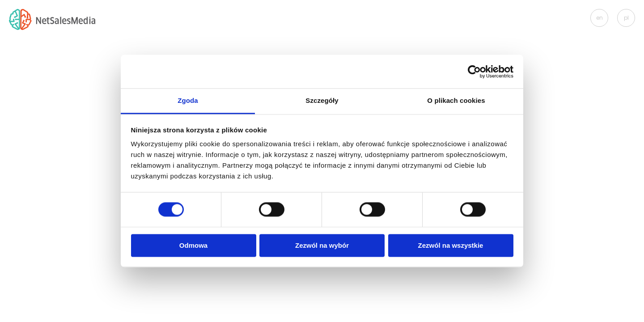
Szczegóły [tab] (322, 100)
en (600, 18)
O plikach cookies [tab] (456, 100)
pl (626, 18)
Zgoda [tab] (188, 100)
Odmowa (193, 245)
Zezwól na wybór (322, 245)
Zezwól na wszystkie (451, 245)
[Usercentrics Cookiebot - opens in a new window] (474, 72)
